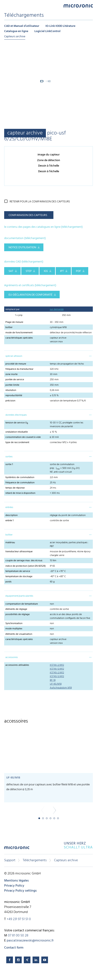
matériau (10, 543)
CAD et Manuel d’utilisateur (22, 26)
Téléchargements (35, 860)
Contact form (14, 948)
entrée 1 (9, 521)
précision (10, 401)
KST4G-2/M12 (57, 673)
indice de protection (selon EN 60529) (26, 566)
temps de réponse (15, 488)
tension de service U (17, 423)
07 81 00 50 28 (18, 936)
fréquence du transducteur (19, 369)
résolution (11, 390)
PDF (78, 271)
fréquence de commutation (20, 483)
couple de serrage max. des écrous (24, 561)
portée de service (15, 380)
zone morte (11, 374)
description (11, 515)
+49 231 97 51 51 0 (19, 919)
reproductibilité (14, 396)
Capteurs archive (15, 37)
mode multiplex (14, 629)
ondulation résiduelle (17, 432)
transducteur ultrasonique (19, 552)
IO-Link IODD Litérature (60, 26)
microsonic (17, 849)
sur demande (57, 309)
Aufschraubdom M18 (61, 688)
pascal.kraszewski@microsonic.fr (30, 941)
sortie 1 (9, 464)
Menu (6, 6)
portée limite (12, 385)
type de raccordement (17, 442)
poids (8, 582)
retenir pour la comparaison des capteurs (40, 202)
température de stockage (19, 577)
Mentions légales (16, 881)
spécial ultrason (14, 356)
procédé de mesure (16, 364)
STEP (29, 271)
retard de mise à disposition (20, 493)
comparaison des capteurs (28, 215)
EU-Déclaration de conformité (30, 295)
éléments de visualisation (19, 634)
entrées (9, 507)
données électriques (16, 415)
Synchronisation (14, 623)
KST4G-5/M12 (57, 676)
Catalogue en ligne (16, 31)
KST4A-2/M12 (57, 665)
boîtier (9, 327)
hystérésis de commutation (20, 477)
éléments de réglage (16, 609)
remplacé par (13, 309)
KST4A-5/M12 (57, 669)
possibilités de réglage (18, 614)
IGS (46, 271)
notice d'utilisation (22, 248)
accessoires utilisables (17, 665)
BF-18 (53, 680)
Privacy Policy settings (20, 891)
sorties (9, 457)
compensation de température (22, 604)
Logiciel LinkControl (47, 31)
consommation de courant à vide (23, 437)
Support (10, 860)
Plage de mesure (14, 322)
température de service (18, 571)
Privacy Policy (14, 886)
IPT (62, 271)
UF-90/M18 (56, 684)
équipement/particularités (19, 596)
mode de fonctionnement (19, 333)
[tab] (48, 356)
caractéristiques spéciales (19, 338)
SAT (11, 271)
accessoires (12, 657)
